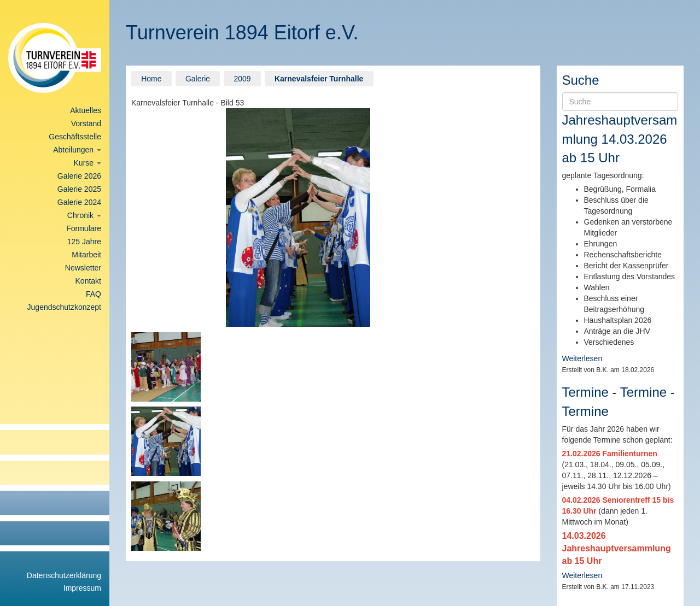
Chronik (84, 215)
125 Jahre (84, 242)
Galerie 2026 (79, 176)
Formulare (84, 228)
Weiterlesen (582, 358)
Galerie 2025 (79, 189)
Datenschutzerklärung (64, 575)
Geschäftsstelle (75, 137)
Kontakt (88, 281)
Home (151, 79)
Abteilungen (77, 150)
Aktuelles (86, 110)
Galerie (198, 79)
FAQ (94, 294)
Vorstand (86, 123)
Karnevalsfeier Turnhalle (319, 79)
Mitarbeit (86, 255)
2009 (242, 79)
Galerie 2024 (79, 202)
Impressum (82, 588)
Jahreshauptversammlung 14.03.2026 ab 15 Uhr (620, 139)
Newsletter (83, 268)
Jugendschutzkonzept (64, 307)
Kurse (87, 163)
